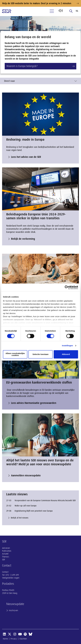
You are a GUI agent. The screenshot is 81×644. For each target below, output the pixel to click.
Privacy (14, 639)
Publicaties (7, 551)
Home (5, 639)
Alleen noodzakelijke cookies (15, 354)
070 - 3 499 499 (12, 575)
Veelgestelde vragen (11, 578)
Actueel (5, 554)
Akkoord (66, 354)
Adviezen (6, 548)
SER (4, 560)
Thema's (6, 557)
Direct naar (40, 81)
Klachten (23, 639)
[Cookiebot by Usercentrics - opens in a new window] (67, 287)
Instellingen (67, 346)
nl (77, 11)
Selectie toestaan (40, 354)
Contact (5, 572)
